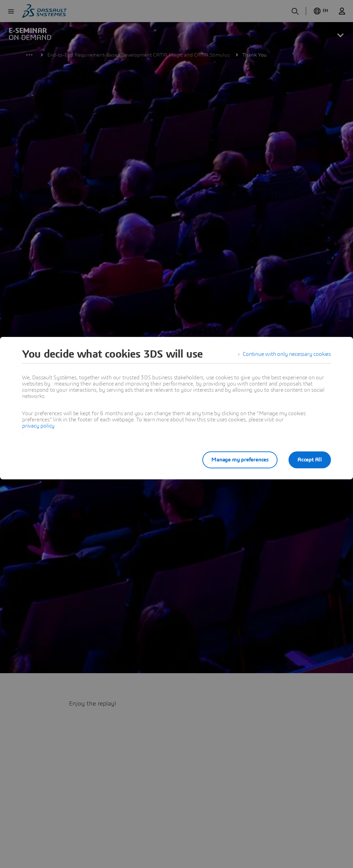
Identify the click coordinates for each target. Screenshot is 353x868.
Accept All (310, 460)
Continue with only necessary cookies (287, 354)
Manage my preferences (240, 460)
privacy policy (38, 426)
